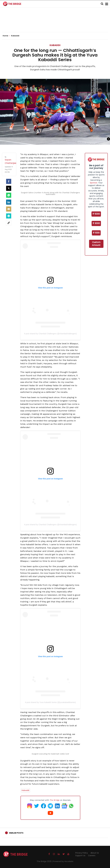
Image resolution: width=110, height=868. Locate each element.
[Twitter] (9, 188)
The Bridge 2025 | (45, 861)
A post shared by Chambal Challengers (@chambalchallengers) (50, 334)
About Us (95, 853)
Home (6, 36)
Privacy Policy (82, 853)
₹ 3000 (96, 223)
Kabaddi (55, 45)
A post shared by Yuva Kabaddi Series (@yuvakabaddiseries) (50, 702)
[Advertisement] (55, 24)
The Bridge (55, 800)
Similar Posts (16, 833)
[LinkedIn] (9, 202)
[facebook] (9, 181)
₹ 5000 (96, 214)
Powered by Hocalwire (63, 861)
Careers (92, 856)
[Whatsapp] (9, 195)
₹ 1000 (96, 233)
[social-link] (9, 223)
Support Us (80, 856)
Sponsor (94, 183)
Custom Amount (96, 244)
